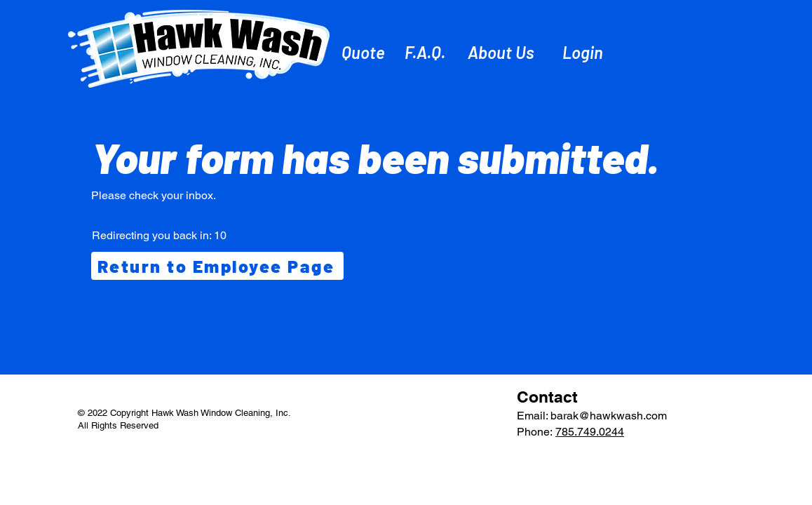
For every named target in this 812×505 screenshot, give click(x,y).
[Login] (584, 52)
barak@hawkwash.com (609, 416)
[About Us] (502, 52)
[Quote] (364, 52)
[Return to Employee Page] (217, 266)
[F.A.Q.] (426, 52)
